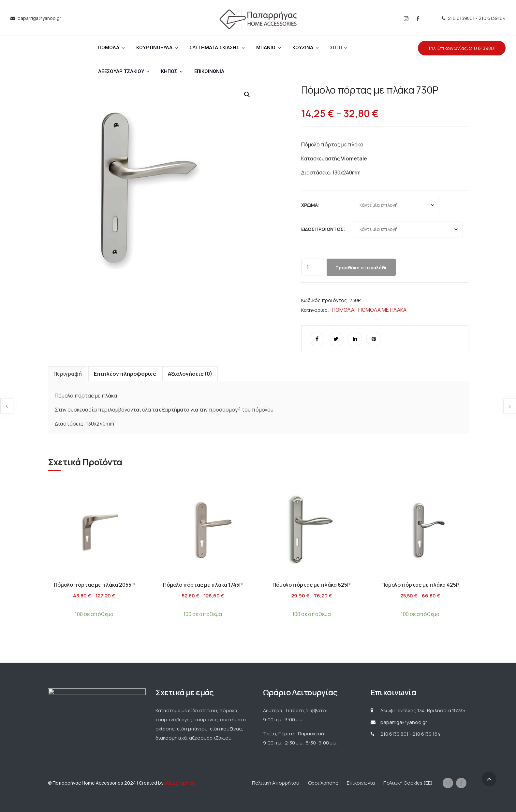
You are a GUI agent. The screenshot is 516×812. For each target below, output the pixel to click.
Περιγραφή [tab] (68, 374)
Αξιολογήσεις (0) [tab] (190, 374)
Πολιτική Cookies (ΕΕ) (408, 783)
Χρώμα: (310, 205)
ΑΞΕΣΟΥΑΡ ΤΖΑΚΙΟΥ (121, 71)
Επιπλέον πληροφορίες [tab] (125, 374)
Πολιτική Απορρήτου (276, 783)
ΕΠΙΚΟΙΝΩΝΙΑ (209, 71)
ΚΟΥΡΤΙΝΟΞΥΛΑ (154, 48)
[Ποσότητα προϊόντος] (313, 267)
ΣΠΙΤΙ (336, 48)
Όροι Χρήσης (323, 783)
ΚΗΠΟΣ (169, 71)
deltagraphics (179, 783)
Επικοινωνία (361, 783)
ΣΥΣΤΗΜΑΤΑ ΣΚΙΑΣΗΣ (214, 48)
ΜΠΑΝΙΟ (266, 48)
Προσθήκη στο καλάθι (361, 268)
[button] (247, 95)
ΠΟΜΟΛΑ (109, 48)
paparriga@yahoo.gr (404, 722)
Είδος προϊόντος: (323, 229)
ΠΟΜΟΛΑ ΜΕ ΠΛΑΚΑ (382, 310)
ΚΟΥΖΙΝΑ (303, 48)
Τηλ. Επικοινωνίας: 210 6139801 (462, 48)
